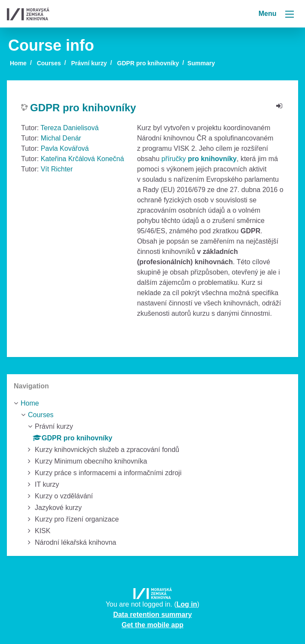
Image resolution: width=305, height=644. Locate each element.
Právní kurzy (89, 63)
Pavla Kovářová (65, 148)
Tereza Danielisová (69, 128)
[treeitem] (152, 403)
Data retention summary (152, 615)
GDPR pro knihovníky (148, 63)
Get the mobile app (152, 625)
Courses (49, 63)
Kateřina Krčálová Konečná (82, 159)
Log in (187, 604)
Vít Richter (57, 169)
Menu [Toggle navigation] (276, 14)
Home (18, 63)
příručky (199, 159)
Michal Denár (61, 138)
